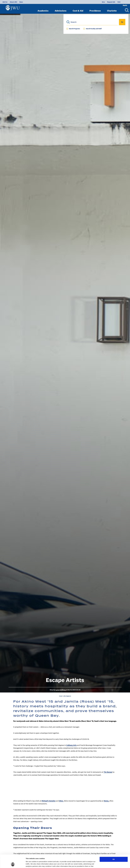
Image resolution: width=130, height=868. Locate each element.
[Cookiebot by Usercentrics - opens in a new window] (13, 864)
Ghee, (61, 801)
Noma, (106, 801)
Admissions (61, 9)
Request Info (105, 2)
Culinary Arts (71, 745)
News (21, 2)
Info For (5, 2)
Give (97, 2)
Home (61, 696)
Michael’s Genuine (49, 801)
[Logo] (13, 8)
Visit (112, 2)
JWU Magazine (67, 696)
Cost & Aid (78, 9)
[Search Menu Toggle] (126, 9)
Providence (95, 9)
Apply (122, 2)
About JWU (13, 2)
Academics (43, 9)
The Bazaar (108, 772)
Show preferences (32, 864)
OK (114, 847)
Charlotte (112, 9)
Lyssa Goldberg (61, 690)
